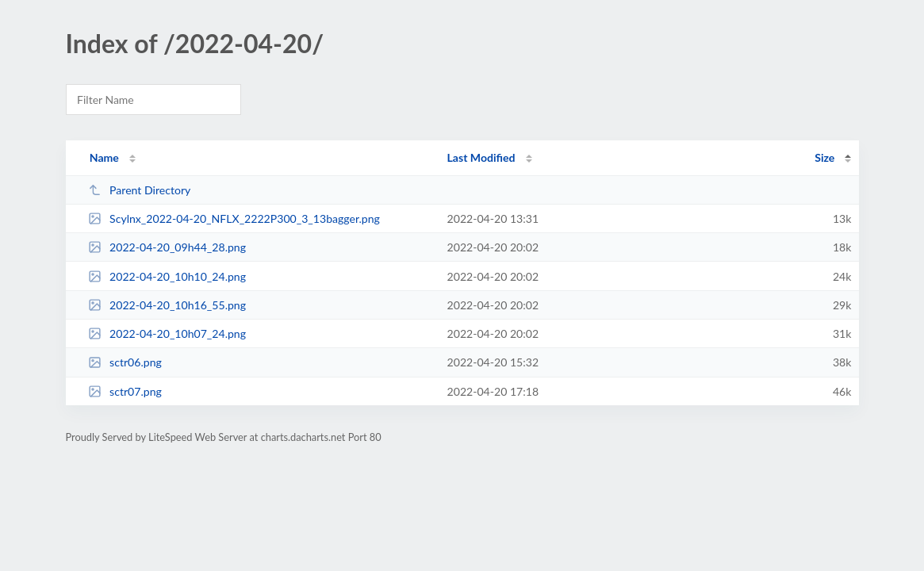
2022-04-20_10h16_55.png (167, 305)
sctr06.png (125, 362)
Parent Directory (140, 190)
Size (824, 157)
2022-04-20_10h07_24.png (167, 333)
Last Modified (481, 157)
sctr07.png (125, 391)
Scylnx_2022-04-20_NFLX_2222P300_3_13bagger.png (234, 218)
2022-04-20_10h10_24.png (167, 276)
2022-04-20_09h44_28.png (167, 247)
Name (104, 157)
